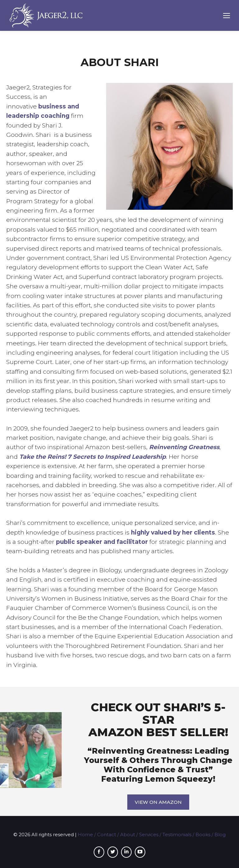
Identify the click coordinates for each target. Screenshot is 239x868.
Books (203, 834)
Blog (220, 834)
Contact (107, 834)
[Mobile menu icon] (227, 16)
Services (149, 834)
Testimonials (177, 834)
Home (85, 834)
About (128, 834)
